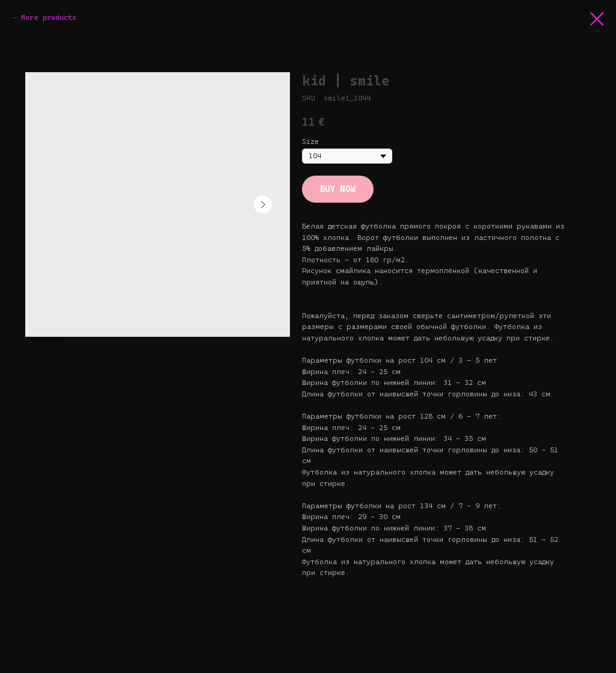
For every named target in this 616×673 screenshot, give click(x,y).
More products (49, 17)
